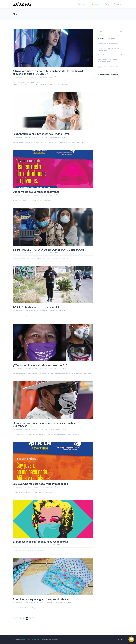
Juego (107, 4)
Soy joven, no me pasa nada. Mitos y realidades (42, 484)
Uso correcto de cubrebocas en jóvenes (37, 192)
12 (30, 619)
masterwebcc (18, 77)
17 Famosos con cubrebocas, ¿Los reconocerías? (43, 541)
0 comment (34, 77)
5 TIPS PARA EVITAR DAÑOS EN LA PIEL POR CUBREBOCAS (51, 249)
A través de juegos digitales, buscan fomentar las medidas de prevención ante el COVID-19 (51, 72)
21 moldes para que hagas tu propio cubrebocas (43, 599)
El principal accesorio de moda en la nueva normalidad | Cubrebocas (48, 424)
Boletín (26, 77)
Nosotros (82, 4)
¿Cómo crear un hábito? (31, 137)
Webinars (27, 195)
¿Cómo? (27, 253)
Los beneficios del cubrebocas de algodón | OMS (43, 134)
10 (24, 619)
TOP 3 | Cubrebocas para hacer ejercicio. (38, 307)
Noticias (95, 4)
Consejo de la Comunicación (31, 640)
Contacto (117, 4)
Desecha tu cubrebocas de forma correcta (110, 55)
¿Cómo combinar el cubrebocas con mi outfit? (42, 365)
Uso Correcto (28, 545)
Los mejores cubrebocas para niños (108, 44)
